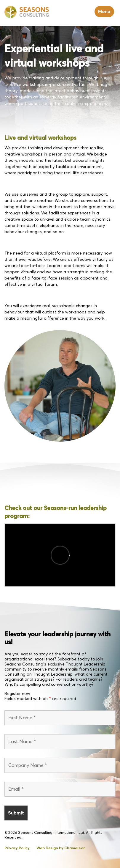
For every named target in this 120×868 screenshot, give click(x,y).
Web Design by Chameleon (61, 848)
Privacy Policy (17, 848)
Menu (104, 12)
